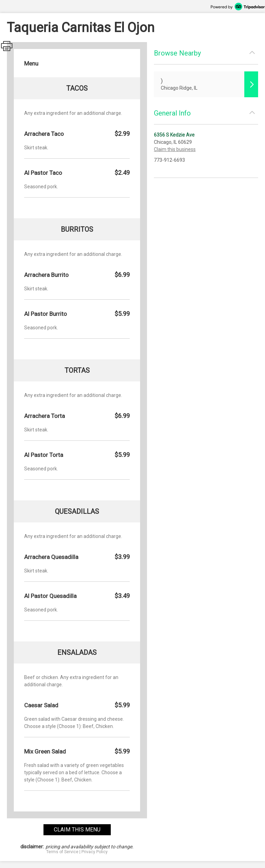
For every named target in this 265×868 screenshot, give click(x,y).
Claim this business (175, 149)
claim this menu (77, 830)
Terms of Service (62, 852)
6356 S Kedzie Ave (174, 135)
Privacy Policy (95, 852)
